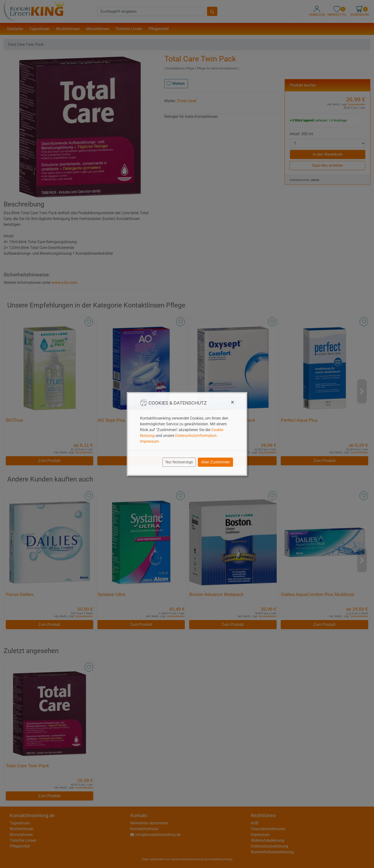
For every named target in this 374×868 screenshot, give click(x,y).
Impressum (150, 441)
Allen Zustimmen (215, 462)
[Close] (232, 402)
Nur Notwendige (179, 462)
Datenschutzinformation (196, 436)
